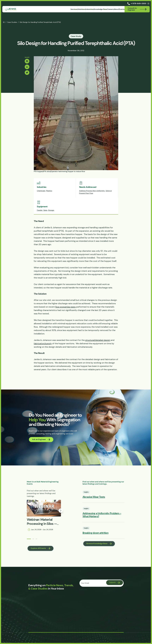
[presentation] (96, 614)
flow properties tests (65, 315)
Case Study (76, 36)
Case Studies (12, 22)
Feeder (40, 218)
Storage (51, 218)
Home (4, 22)
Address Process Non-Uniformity (92, 199)
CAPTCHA (84, 608)
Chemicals (41, 199)
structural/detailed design (98, 348)
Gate (45, 218)
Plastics (49, 199)
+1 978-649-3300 (136, 4)
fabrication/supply (43, 352)
